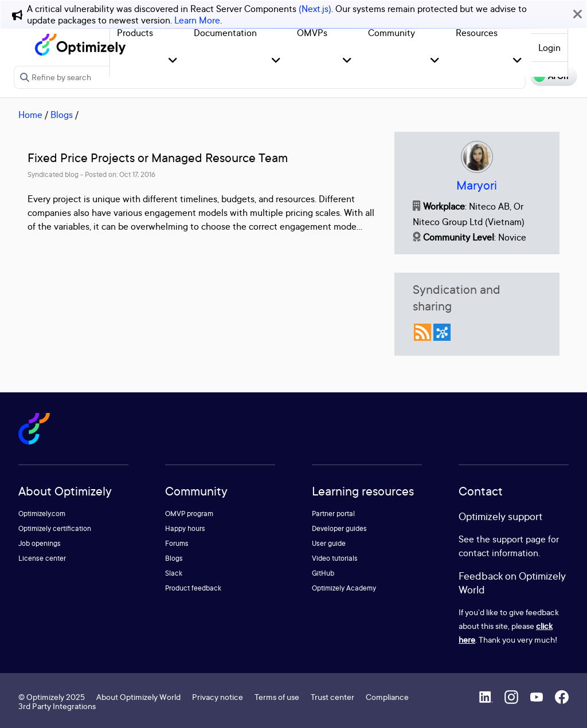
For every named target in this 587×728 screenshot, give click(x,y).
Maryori (477, 185)
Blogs (62, 115)
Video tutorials (335, 558)
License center (42, 558)
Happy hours (185, 528)
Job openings (40, 543)
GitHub (323, 573)
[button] (173, 61)
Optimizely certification (55, 528)
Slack (174, 573)
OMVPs (312, 33)
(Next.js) (315, 9)
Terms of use (277, 697)
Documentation (225, 33)
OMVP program (189, 513)
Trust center (332, 697)
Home (30, 115)
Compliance (387, 697)
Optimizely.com (42, 513)
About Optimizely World (138, 697)
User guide (329, 543)
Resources (477, 33)
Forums (177, 543)
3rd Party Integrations (57, 706)
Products (135, 33)
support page (519, 539)
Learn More (197, 20)
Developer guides (339, 528)
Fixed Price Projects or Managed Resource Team (158, 158)
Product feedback (193, 588)
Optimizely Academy (344, 588)
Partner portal (333, 513)
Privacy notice (218, 697)
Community (392, 33)
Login (549, 48)
